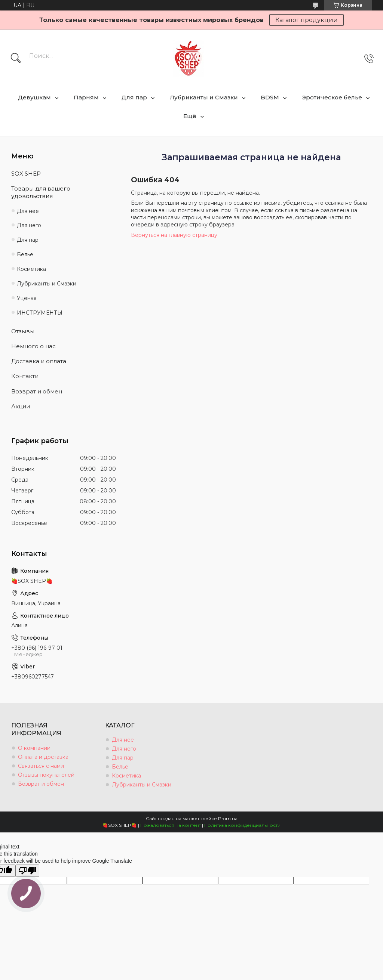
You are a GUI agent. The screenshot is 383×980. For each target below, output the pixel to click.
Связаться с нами (41, 766)
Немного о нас (33, 346)
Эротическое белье (332, 97)
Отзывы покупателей (46, 775)
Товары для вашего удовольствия (41, 192)
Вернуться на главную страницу (174, 235)
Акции (21, 406)
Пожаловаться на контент (171, 825)
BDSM (270, 97)
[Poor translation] (27, 871)
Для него (29, 225)
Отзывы (23, 331)
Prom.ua (228, 818)
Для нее (28, 211)
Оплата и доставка (43, 757)
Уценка (27, 298)
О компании (34, 748)
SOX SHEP (26, 174)
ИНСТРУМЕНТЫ (40, 313)
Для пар (134, 97)
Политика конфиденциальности (242, 825)
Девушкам (34, 97)
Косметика (31, 269)
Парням (86, 97)
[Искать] (16, 59)
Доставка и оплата (39, 361)
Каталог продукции (307, 20)
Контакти (25, 376)
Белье (25, 254)
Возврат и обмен (37, 391)
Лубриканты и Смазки (204, 97)
